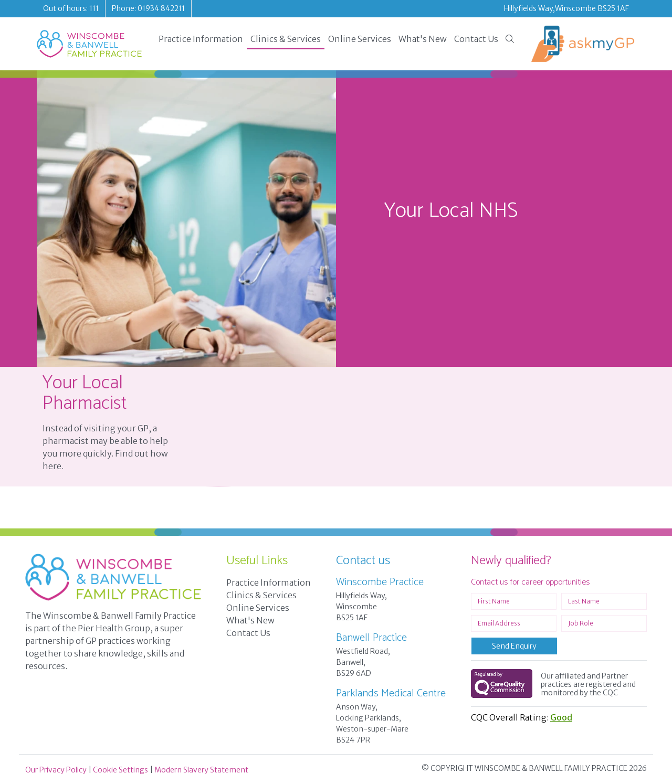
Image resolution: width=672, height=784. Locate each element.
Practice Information (201, 39)
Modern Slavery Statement (201, 770)
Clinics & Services (286, 39)
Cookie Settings (120, 770)
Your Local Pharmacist (85, 393)
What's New (423, 39)
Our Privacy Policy (56, 770)
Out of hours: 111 (71, 8)
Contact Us (476, 39)
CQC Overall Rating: (522, 717)
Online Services (360, 39)
